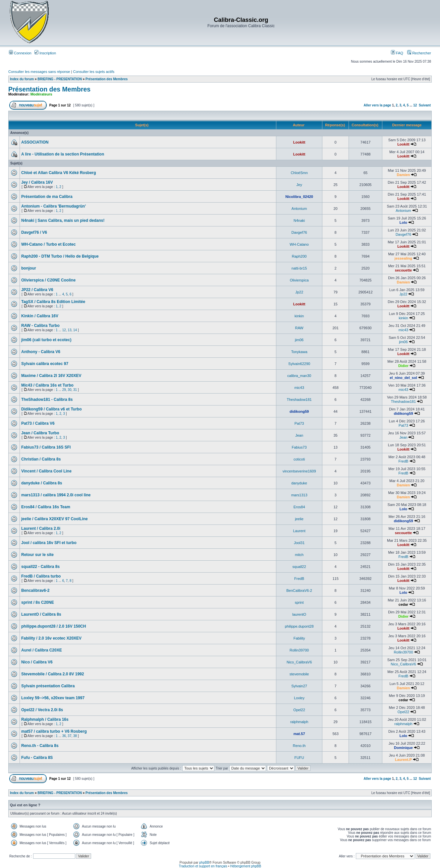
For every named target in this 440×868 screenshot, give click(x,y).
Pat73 (299, 423)
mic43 (403, 330)
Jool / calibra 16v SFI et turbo (49, 543)
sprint (299, 602)
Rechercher (419, 53)
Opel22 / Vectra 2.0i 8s (42, 710)
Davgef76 (299, 232)
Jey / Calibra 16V (37, 182)
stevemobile (299, 674)
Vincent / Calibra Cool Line (46, 471)
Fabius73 (299, 447)
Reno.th (299, 746)
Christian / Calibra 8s (41, 459)
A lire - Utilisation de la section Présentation (63, 154)
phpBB (204, 863)
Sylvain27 (299, 686)
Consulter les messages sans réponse (39, 72)
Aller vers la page (378, 105)
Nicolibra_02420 (299, 197)
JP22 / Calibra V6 (37, 290)
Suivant (425, 105)
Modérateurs (41, 94)
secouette (403, 270)
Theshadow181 (299, 400)
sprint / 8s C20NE (38, 602)
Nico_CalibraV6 (299, 662)
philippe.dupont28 (299, 626)
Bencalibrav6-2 (35, 590)
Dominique (403, 748)
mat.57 (299, 734)
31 (75, 390)
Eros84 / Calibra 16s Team (46, 507)
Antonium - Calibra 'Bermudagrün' (54, 206)
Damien (404, 175)
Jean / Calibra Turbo (40, 433)
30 (69, 390)
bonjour (29, 268)
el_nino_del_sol (403, 378)
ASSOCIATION (35, 142)
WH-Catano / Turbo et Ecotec (48, 244)
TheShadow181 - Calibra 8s (47, 400)
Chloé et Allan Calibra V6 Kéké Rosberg (59, 173)
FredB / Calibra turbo (41, 576)
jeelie (299, 519)
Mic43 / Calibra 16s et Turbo (47, 385)
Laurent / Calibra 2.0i (41, 528)
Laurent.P (403, 760)
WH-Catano (299, 244)
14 (75, 330)
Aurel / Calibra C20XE (42, 650)
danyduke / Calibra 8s (42, 483)
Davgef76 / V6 (34, 232)
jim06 (299, 340)
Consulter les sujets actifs (94, 72)
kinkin (299, 316)
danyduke (299, 483)
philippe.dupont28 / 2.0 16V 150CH (54, 626)
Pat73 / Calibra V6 (38, 423)
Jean (299, 435)
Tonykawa (299, 352)
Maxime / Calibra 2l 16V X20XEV (51, 376)
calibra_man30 (299, 376)
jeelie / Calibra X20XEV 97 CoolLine (55, 519)
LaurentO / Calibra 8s (41, 614)
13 (69, 330)
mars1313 (299, 495)
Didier (403, 366)
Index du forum (22, 79)
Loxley (299, 698)
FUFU (299, 758)
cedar (403, 604)
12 (415, 105)
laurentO (299, 614)
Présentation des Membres (107, 79)
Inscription (45, 53)
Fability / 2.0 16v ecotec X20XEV (51, 638)
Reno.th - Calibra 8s (40, 746)
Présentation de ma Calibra (47, 197)
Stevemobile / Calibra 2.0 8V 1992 (53, 674)
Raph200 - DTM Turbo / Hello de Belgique (60, 256)
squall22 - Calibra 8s (40, 567)
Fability (299, 638)
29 (64, 390)
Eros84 (299, 507)
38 (75, 736)
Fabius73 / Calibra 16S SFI (46, 447)
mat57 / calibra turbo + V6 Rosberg (54, 731)
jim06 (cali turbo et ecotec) (46, 340)
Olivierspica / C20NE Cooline (48, 280)
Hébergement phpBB (246, 866)
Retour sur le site (37, 555)
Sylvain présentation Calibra (48, 686)
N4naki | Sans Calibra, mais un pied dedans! (63, 220)
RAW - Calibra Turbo (40, 326)
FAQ (397, 53)
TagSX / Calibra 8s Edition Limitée (53, 302)
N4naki (299, 220)
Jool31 (299, 543)
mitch (299, 555)
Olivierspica (299, 280)
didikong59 (299, 411)
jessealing (403, 258)
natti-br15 (299, 268)
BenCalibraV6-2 (299, 590)
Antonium (299, 209)
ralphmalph (299, 722)
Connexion (20, 53)
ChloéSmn (299, 173)
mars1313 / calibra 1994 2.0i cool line (56, 495)
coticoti (299, 459)
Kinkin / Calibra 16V (40, 316)
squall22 (299, 567)
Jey (299, 185)
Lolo (403, 222)
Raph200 (299, 256)
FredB (403, 461)
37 (69, 736)
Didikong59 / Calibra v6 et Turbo (51, 409)
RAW (299, 328)
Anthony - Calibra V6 (41, 352)
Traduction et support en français (203, 866)
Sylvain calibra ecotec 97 (45, 364)
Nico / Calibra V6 (37, 662)
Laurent (299, 531)
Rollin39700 (299, 650)
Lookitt (299, 142)
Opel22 (299, 710)
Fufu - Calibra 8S (37, 758)
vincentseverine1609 (299, 471)
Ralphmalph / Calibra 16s (45, 719)
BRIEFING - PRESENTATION (60, 79)
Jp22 (299, 292)
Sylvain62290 (299, 364)
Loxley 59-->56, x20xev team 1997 (53, 698)
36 (64, 736)
